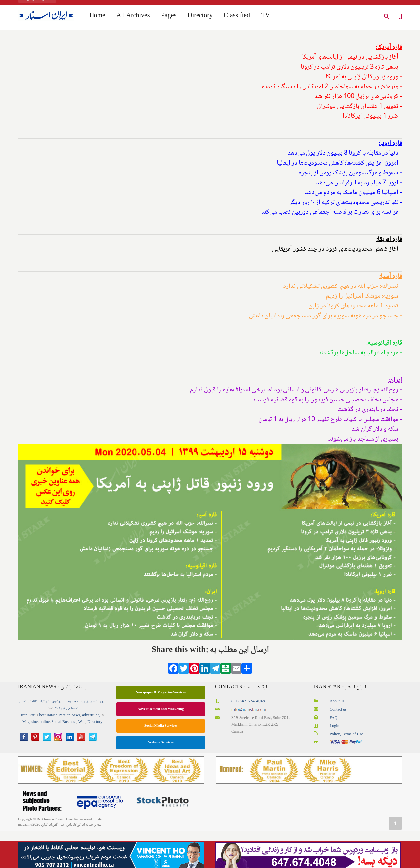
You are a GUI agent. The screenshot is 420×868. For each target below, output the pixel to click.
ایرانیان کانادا (40, 738)
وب (68, 738)
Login (335, 763)
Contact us (338, 747)
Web (82, 759)
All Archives (133, 17)
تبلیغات (60, 745)
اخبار (23, 738)
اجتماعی (72, 745)
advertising (91, 752)
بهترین (84, 738)
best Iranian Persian (55, 752)
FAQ (334, 755)
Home (22, 42)
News (76, 752)
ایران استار (98, 738)
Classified (237, 17)
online (45, 759)
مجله (75, 738)
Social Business (64, 759)
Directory (200, 17)
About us (337, 738)
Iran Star (28, 752)
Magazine (30, 759)
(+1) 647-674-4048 (248, 738)
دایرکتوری (57, 738)
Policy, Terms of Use (346, 771)
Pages (169, 17)
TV (266, 17)
